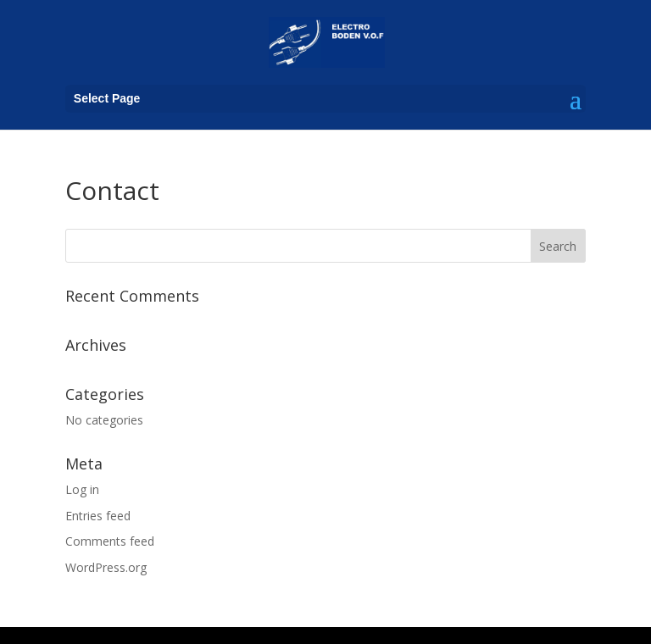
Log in (82, 489)
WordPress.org (106, 567)
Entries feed (98, 516)
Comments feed (110, 541)
